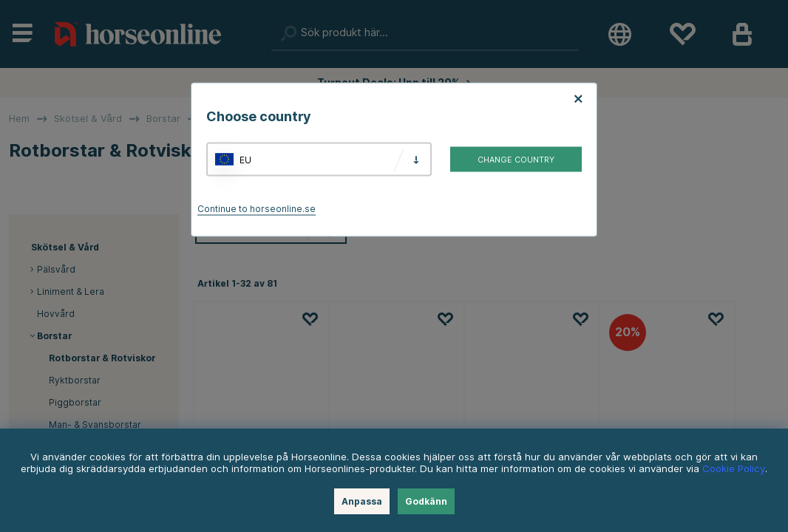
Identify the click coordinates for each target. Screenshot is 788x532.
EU (245, 159)
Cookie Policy (734, 468)
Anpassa (362, 501)
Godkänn (426, 501)
